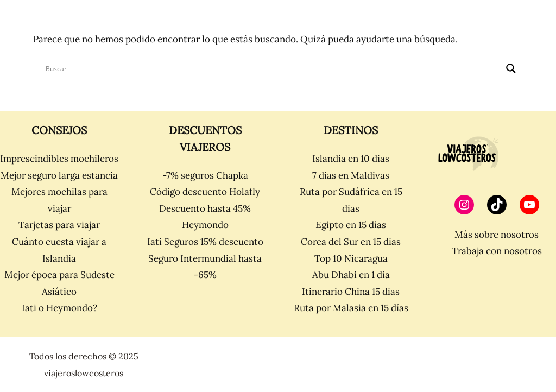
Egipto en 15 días (351, 225)
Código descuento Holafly (205, 192)
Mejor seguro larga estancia (59, 175)
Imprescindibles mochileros (59, 159)
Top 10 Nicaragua (351, 258)
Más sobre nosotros (497, 235)
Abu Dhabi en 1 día (351, 275)
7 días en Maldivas (351, 175)
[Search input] (273, 68)
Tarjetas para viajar (59, 225)
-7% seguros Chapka (205, 175)
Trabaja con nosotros (497, 251)
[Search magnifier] (511, 68)
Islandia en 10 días (351, 159)
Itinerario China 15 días (351, 292)
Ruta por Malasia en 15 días (351, 308)
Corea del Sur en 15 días (351, 242)
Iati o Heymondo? (59, 308)
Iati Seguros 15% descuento (205, 242)
